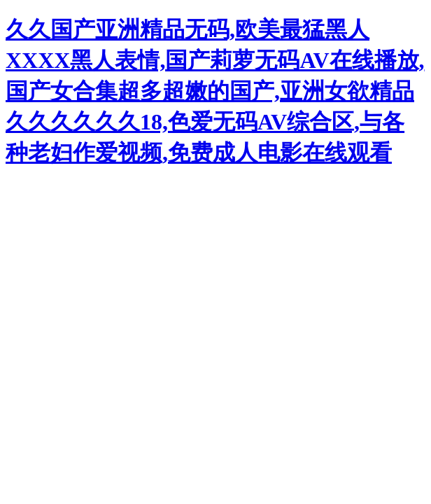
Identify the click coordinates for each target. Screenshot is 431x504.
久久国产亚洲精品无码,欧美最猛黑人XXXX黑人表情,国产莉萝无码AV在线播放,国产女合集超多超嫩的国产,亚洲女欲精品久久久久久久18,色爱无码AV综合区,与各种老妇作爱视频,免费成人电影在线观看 (215, 91)
